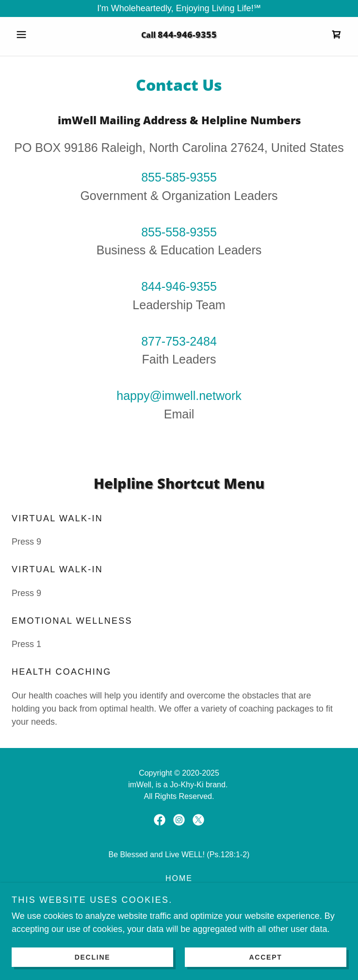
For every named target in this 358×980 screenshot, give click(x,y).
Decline (93, 957)
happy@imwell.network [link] (179, 396)
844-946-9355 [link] (187, 34)
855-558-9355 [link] (179, 232)
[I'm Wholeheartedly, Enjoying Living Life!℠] (179, 8)
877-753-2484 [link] (179, 341)
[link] (337, 34)
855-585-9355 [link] (179, 177)
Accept (265, 957)
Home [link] (179, 878)
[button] (37, 34)
